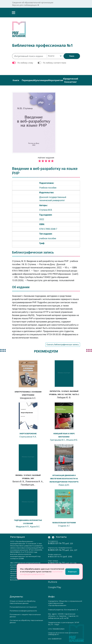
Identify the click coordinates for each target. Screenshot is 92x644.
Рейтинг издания (46, 160)
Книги (16, 80)
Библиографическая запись (33, 252)
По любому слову (25, 63)
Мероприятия (56, 80)
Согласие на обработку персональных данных (26, 621)
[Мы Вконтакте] (49, 537)
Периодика (28, 80)
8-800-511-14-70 (56, 543)
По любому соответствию (54, 63)
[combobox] (55, 56)
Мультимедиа (41, 80)
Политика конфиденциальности (23, 611)
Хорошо (72, 572)
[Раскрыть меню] (14, 13)
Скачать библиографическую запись (63, 345)
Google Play (55, 587)
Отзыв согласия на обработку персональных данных (23, 602)
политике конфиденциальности (41, 573)
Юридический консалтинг (71, 80)
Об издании (21, 287)
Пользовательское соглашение (23, 607)
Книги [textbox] (51, 56)
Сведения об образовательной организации (33, 2)
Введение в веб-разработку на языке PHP (45, 171)
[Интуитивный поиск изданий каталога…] (29, 56)
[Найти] (72, 56)
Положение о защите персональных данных (25, 615)
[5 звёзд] (46, 161)
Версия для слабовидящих (26, 5)
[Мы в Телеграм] (53, 537)
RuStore (53, 582)
